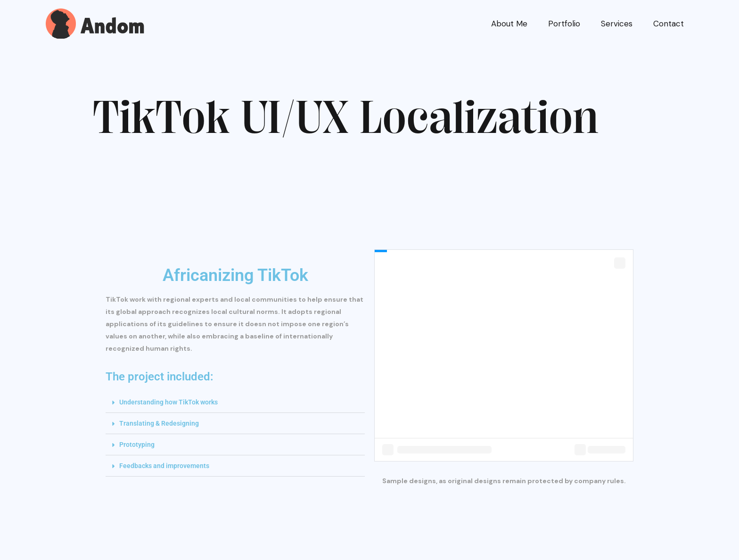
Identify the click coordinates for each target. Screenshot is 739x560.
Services (617, 24)
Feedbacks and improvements (164, 466)
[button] (235, 402)
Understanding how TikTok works (168, 402)
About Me (509, 24)
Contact (669, 24)
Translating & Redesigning (159, 423)
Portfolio (564, 24)
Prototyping (137, 445)
